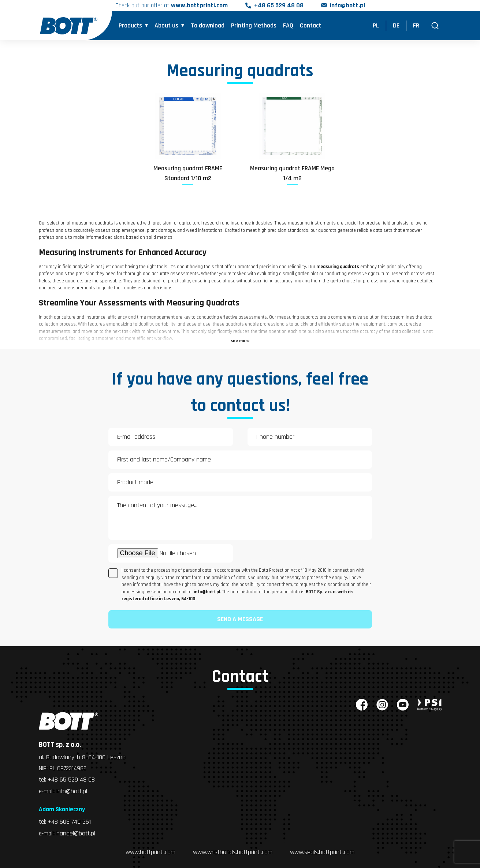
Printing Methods (254, 26)
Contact (310, 26)
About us (166, 26)
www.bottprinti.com (150, 852)
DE (396, 26)
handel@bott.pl (77, 833)
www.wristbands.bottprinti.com (233, 852)
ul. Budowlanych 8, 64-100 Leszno (82, 757)
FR (416, 26)
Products (130, 26)
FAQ (288, 26)
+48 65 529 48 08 (280, 6)
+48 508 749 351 (70, 822)
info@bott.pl (349, 6)
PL (376, 26)
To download (208, 26)
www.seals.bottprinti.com (322, 852)
